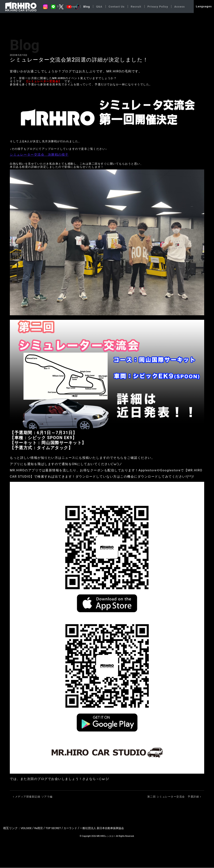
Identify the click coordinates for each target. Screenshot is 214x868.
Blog (84, 6)
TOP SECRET (56, 828)
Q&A (97, 6)
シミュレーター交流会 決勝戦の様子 (39, 155)
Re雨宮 (40, 828)
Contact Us (115, 6)
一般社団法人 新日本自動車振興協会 (108, 828)
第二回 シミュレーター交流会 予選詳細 (174, 797)
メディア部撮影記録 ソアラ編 (33, 797)
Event (70, 6)
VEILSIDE (27, 828)
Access (179, 6)
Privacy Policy (157, 6)
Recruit (135, 6)
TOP (57, 6)
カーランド (74, 828)
